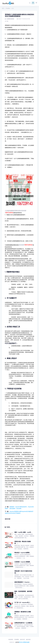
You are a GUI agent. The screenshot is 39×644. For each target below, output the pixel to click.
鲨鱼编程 (27, 642)
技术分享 (22, 639)
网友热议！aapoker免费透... (23, 553)
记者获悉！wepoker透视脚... (23, 562)
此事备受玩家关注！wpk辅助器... (24, 623)
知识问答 (28, 639)
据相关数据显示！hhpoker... (23, 582)
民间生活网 (22, 642)
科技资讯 (11, 639)
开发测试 (8, 8)
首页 (3, 8)
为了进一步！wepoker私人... (23, 602)
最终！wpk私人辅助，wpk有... (23, 532)
